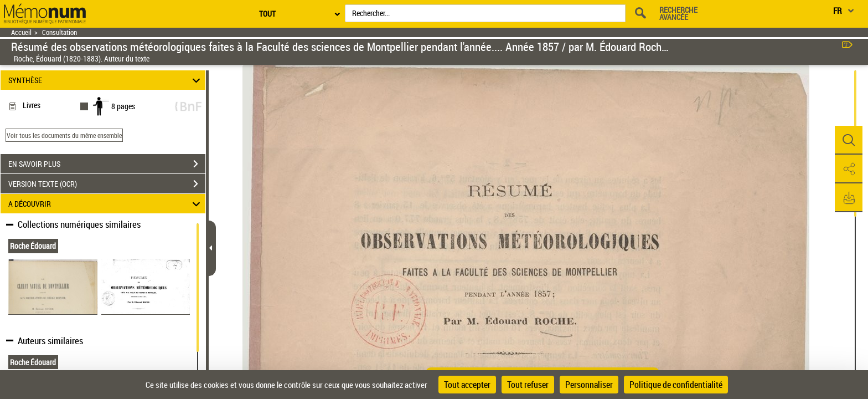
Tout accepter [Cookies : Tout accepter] (467, 385)
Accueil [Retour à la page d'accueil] (21, 32)
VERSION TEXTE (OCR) (107, 184)
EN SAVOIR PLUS (107, 164)
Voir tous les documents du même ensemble (64, 135)
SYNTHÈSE (106, 80)
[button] (849, 140)
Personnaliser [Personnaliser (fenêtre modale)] (589, 385)
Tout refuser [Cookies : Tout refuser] (528, 385)
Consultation (60, 32)
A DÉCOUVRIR (106, 204)
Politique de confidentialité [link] (676, 385)
